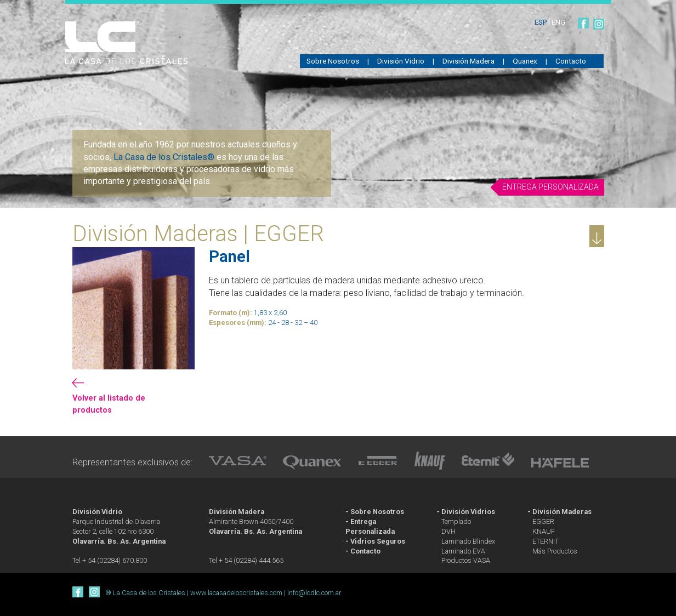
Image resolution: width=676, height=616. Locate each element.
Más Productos (555, 551)
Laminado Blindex (468, 541)
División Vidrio (401, 61)
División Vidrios (468, 512)
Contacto (571, 61)
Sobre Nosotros (333, 61)
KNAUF (544, 531)
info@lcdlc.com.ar (314, 593)
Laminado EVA (463, 551)
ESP (541, 22)
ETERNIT (546, 541)
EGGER (543, 521)
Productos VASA (466, 560)
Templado (456, 521)
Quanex (525, 61)
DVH (448, 531)
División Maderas (562, 512)
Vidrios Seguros (378, 541)
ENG (558, 22)
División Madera (468, 61)
